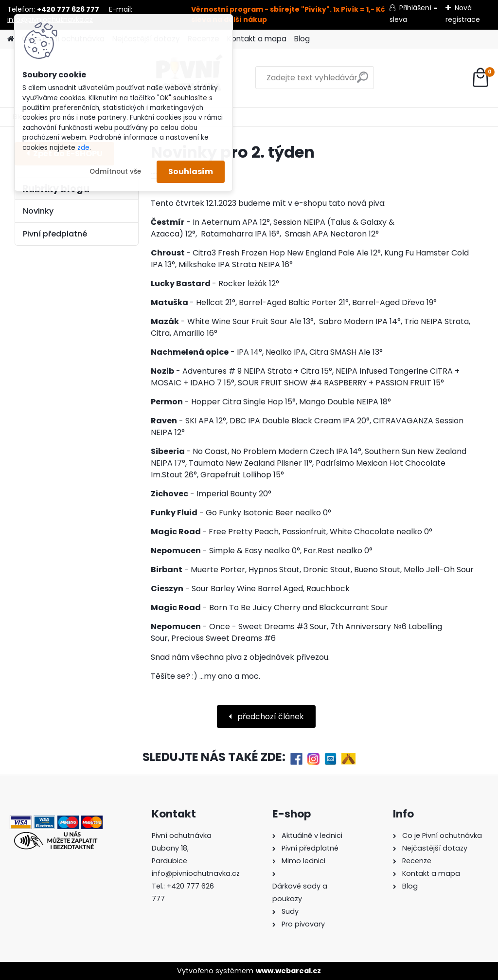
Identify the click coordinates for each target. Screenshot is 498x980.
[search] (318, 81)
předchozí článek (270, 717)
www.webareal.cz (288, 971)
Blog (302, 39)
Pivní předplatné (55, 234)
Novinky (38, 211)
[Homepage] (11, 39)
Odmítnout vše (115, 172)
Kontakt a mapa (257, 39)
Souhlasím (191, 172)
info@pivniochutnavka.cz (196, 873)
